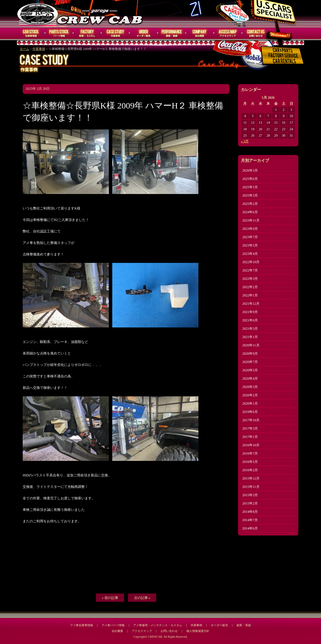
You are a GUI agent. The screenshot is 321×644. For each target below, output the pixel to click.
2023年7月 (250, 237)
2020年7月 (250, 362)
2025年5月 (250, 187)
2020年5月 (250, 370)
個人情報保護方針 (198, 631)
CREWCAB (38, 13)
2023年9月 (250, 229)
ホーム (25, 49)
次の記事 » (142, 598)
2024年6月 (250, 212)
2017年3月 (250, 428)
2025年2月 (250, 204)
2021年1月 (250, 337)
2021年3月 (250, 329)
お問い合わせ (256, 33)
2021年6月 (250, 320)
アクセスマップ (228, 33)
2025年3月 (250, 195)
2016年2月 (250, 470)
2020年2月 (250, 395)
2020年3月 (250, 387)
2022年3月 (250, 279)
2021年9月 (250, 312)
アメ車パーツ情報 (113, 625)
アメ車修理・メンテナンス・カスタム (158, 625)
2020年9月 (250, 354)
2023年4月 (250, 254)
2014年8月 (250, 512)
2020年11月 (251, 345)
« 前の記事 (110, 598)
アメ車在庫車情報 (82, 625)
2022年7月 (250, 270)
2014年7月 (250, 520)
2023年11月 (251, 220)
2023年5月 (250, 245)
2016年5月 (250, 462)
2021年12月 (251, 304)
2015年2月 (250, 503)
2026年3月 (250, 170)
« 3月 (245, 141)
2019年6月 (250, 412)
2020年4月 (250, 379)
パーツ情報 (59, 33)
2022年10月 (251, 262)
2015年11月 (251, 487)
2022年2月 (250, 287)
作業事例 (115, 33)
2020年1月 (250, 404)
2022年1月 (250, 295)
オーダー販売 (144, 33)
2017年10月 (251, 420)
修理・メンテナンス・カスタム (87, 33)
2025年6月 (250, 179)
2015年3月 (250, 495)
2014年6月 (250, 528)
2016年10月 (251, 445)
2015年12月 (251, 478)
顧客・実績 (172, 33)
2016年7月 (250, 453)
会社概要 (200, 33)
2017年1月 (250, 437)
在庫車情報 (31, 33)
